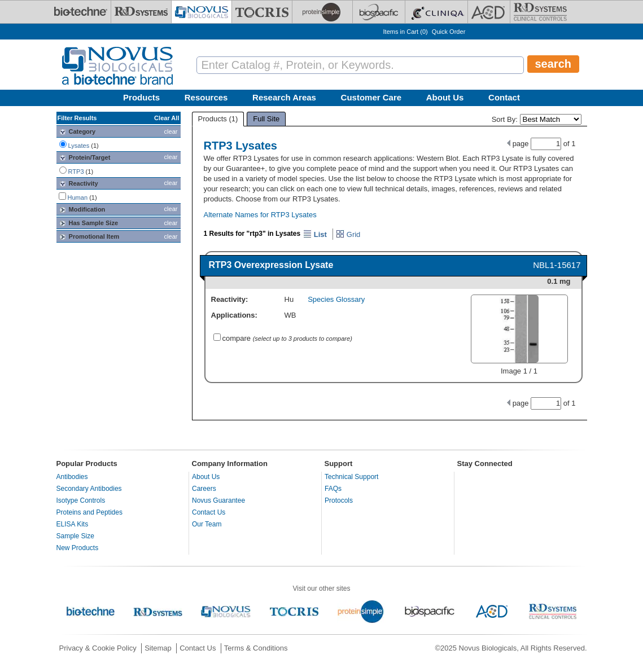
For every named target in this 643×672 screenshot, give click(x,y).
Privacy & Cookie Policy (98, 648)
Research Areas (284, 97)
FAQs (333, 489)
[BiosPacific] (379, 12)
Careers (204, 489)
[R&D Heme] (540, 12)
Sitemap (158, 648)
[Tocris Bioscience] (262, 12)
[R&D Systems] (141, 12)
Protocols (339, 500)
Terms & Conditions (256, 648)
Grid (348, 234)
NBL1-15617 (557, 265)
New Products (78, 548)
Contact (504, 97)
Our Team (207, 524)
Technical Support (351, 477)
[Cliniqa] (436, 12)
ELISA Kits (73, 524)
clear (171, 131)
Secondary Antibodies (89, 489)
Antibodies (72, 477)
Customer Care (371, 97)
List (315, 234)
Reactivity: (230, 299)
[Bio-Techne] (81, 12)
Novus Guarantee (218, 500)
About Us (445, 97)
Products (141, 97)
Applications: (234, 315)
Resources (206, 97)
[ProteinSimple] (322, 12)
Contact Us (209, 512)
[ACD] (489, 12)
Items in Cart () (406, 32)
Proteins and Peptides (89, 512)
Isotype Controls (81, 500)
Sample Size (75, 536)
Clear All (167, 118)
